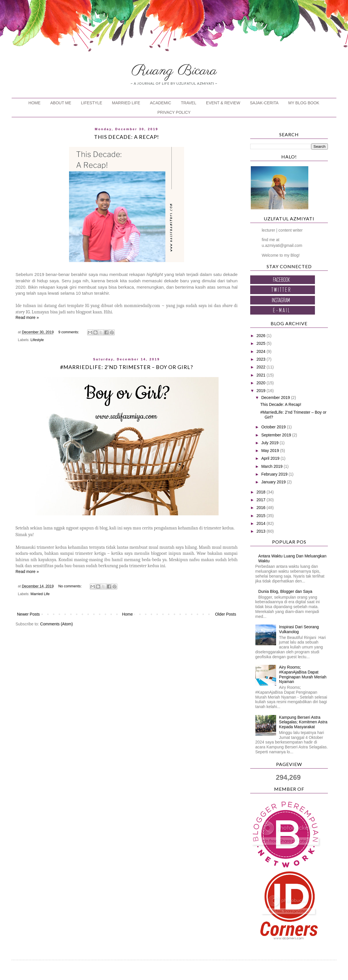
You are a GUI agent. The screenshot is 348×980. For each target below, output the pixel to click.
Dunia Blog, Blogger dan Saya (285, 591)
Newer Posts (28, 614)
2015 (262, 516)
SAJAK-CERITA (264, 103)
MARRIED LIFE (126, 103)
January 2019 (274, 482)
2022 (262, 367)
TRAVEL (189, 103)
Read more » (27, 317)
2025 (262, 343)
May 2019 (270, 451)
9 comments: (69, 332)
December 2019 (276, 398)
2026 (262, 336)
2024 (262, 351)
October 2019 (274, 427)
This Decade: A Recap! (127, 137)
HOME (35, 103)
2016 (262, 508)
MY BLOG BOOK (304, 103)
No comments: (71, 586)
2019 (262, 391)
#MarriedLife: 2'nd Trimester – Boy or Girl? (127, 367)
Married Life (40, 594)
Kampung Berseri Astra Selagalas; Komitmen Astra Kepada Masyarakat (303, 722)
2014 (262, 523)
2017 (262, 500)
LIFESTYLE (92, 103)
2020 (262, 383)
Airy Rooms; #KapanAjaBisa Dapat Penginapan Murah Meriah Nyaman (303, 674)
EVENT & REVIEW (223, 103)
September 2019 (277, 435)
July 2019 (270, 443)
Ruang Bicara (174, 71)
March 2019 (272, 466)
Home (127, 614)
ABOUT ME (61, 103)
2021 (262, 375)
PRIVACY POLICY (174, 112)
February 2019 (275, 474)
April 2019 (271, 458)
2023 (262, 359)
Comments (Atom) (57, 624)
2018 (262, 492)
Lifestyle (37, 340)
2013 (262, 531)
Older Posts (226, 614)
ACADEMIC (160, 103)
